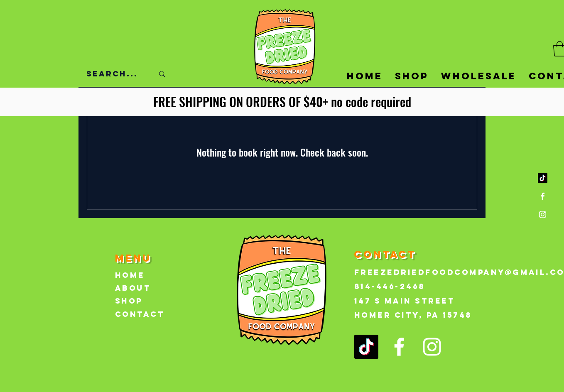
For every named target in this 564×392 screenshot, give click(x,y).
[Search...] (114, 74)
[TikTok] (543, 178)
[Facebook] (543, 196)
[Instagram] (543, 214)
